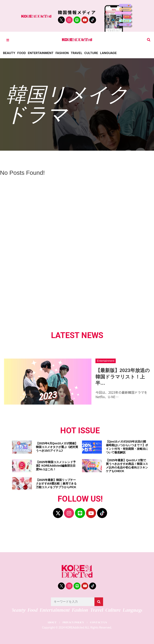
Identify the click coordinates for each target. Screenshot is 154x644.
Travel (77, 53)
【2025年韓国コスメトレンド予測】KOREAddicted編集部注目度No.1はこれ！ (56, 466)
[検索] (99, 602)
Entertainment (41, 53)
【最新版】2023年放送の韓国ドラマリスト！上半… (123, 377)
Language (109, 53)
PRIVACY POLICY (73, 622)
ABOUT (51, 622)
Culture (92, 53)
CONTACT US (99, 622)
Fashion (62, 53)
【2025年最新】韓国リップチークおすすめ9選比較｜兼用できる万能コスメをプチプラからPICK (56, 484)
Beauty (9, 53)
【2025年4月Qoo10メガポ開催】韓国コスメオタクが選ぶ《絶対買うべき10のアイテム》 (57, 447)
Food (22, 53)
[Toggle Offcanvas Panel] (8, 40)
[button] (149, 40)
